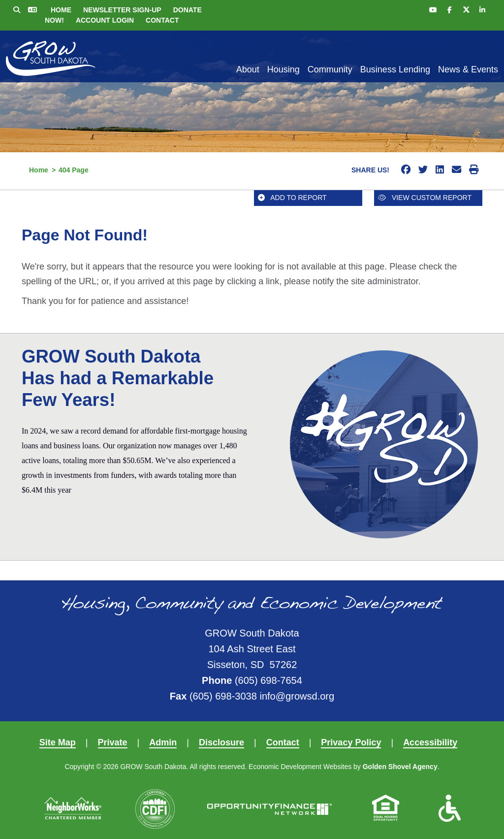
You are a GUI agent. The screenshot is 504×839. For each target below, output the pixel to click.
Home (61, 10)
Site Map (58, 742)
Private (113, 742)
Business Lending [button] (395, 69)
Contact (162, 20)
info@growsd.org (297, 696)
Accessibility (430, 742)
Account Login (105, 20)
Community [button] (330, 69)
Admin (163, 742)
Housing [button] (283, 69)
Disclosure (221, 742)
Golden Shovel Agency (400, 767)
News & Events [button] (468, 69)
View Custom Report (425, 198)
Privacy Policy (351, 742)
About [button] (248, 69)
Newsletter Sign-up (122, 10)
